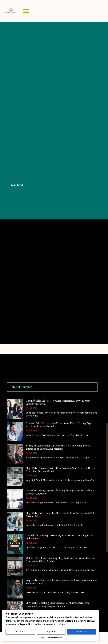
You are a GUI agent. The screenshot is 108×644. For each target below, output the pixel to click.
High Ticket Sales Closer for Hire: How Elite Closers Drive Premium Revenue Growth (61, 582)
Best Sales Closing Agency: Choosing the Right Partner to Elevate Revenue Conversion (60, 492)
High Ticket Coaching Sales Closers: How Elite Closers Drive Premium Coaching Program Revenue (58, 605)
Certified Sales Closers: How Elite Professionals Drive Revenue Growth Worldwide (58, 402)
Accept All (82, 632)
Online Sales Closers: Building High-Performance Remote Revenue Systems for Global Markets (60, 560)
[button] (26, 11)
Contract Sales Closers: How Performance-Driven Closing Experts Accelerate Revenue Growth (60, 425)
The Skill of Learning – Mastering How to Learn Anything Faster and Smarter (60, 537)
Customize (20, 632)
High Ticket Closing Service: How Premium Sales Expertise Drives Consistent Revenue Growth (60, 470)
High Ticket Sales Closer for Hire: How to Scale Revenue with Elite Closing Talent (60, 515)
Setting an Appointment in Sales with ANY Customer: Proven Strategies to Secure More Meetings (58, 447)
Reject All (51, 632)
